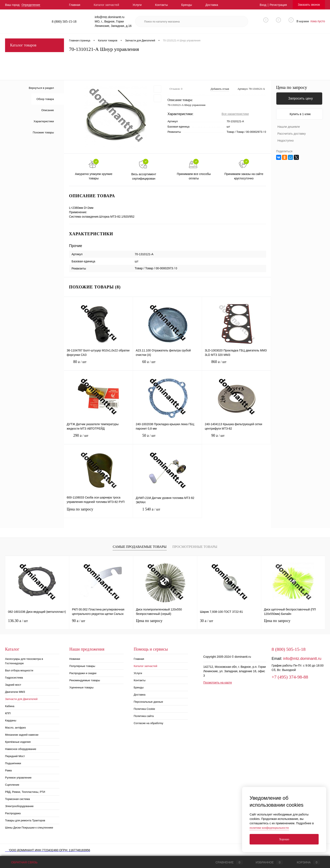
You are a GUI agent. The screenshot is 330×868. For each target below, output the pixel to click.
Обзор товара (45, 99)
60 (167, 365)
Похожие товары (43, 132)
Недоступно (285, 141)
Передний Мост (15, 756)
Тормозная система (17, 799)
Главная (75, 5)
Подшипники (13, 763)
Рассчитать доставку (292, 134)
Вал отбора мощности (19, 670)
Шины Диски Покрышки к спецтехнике (29, 828)
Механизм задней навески (22, 735)
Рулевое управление (18, 778)
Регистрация (278, 5)
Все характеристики (235, 114)
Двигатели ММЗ (15, 692)
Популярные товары (82, 666)
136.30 (18, 621)
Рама (8, 770)
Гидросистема (14, 678)
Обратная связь (21, 862)
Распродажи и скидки (83, 673)
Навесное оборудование (21, 749)
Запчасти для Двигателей (21, 699)
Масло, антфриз (15, 728)
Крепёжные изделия (18, 742)
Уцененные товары (82, 687)
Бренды (187, 5)
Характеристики (44, 121)
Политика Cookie (144, 709)
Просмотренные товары (195, 547)
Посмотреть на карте (218, 683)
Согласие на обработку (148, 723)
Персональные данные (148, 702)
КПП (8, 713)
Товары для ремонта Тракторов (25, 820)
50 (167, 439)
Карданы (11, 720)
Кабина (10, 706)
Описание (48, 110)
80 (98, 365)
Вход (263, 5)
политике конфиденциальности (269, 828)
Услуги (137, 5)
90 (236, 439)
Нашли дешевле (289, 127)
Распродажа (13, 813)
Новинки (75, 659)
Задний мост (13, 685)
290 (98, 439)
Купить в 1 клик (300, 114)
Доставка (212, 5)
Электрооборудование (19, 806)
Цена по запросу (98, 512)
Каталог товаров (35, 45)
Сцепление (12, 785)
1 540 (167, 512)
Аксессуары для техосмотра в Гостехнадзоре (24, 661)
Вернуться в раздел (41, 88)
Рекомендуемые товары (85, 680)
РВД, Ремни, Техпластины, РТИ (25, 792)
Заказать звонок (309, 5)
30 (207, 621)
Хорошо (284, 839)
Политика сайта (144, 716)
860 (236, 365)
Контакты (161, 5)
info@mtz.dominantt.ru (302, 659)
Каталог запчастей (106, 5)
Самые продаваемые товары (140, 547)
